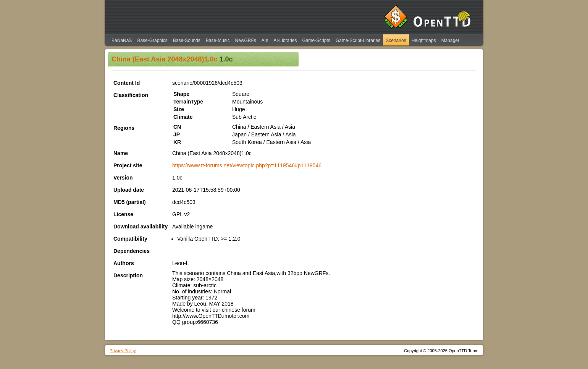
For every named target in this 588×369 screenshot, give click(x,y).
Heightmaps (424, 40)
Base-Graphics (152, 40)
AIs (265, 40)
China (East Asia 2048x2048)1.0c (165, 59)
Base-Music (218, 40)
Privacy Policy (123, 351)
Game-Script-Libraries (358, 40)
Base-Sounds (187, 40)
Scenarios (396, 40)
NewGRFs (245, 40)
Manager (450, 40)
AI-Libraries (285, 40)
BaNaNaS (122, 40)
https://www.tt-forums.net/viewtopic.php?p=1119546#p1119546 (247, 165)
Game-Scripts (316, 40)
